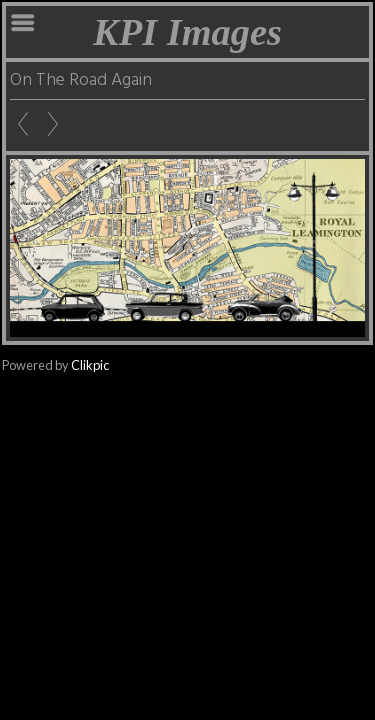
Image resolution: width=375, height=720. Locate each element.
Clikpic (90, 365)
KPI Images (187, 32)
